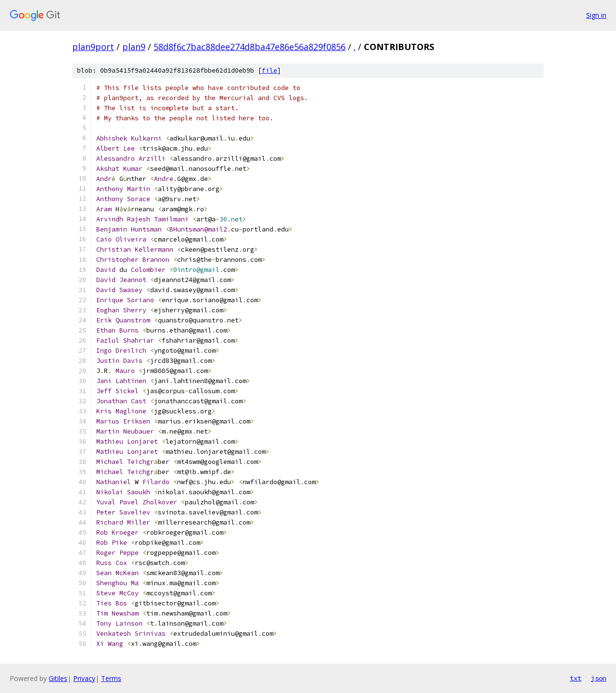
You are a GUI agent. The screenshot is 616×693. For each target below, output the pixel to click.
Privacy (84, 678)
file (269, 71)
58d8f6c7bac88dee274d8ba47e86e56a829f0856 (250, 47)
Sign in (596, 15)
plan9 (134, 47)
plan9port (93, 47)
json (599, 678)
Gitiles (58, 678)
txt (576, 678)
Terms (111, 678)
